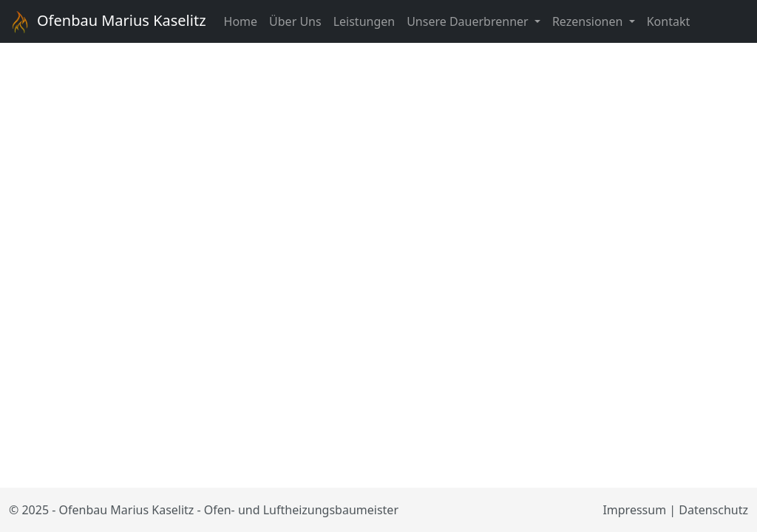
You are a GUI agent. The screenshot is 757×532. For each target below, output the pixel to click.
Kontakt (669, 21)
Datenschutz (713, 510)
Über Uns (295, 21)
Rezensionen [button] (589, 21)
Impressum (634, 510)
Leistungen (364, 21)
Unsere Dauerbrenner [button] (469, 21)
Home (241, 21)
